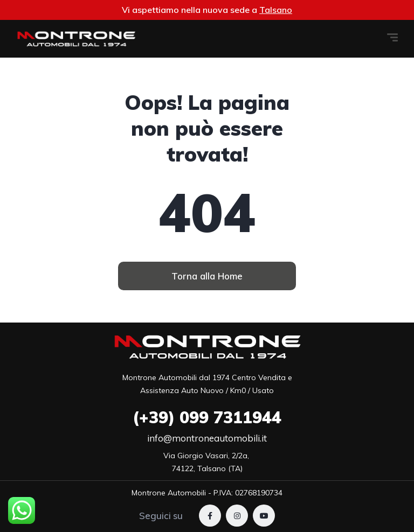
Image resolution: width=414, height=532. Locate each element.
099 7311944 (207, 417)
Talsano (276, 10)
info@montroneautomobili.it (207, 438)
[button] (207, 276)
